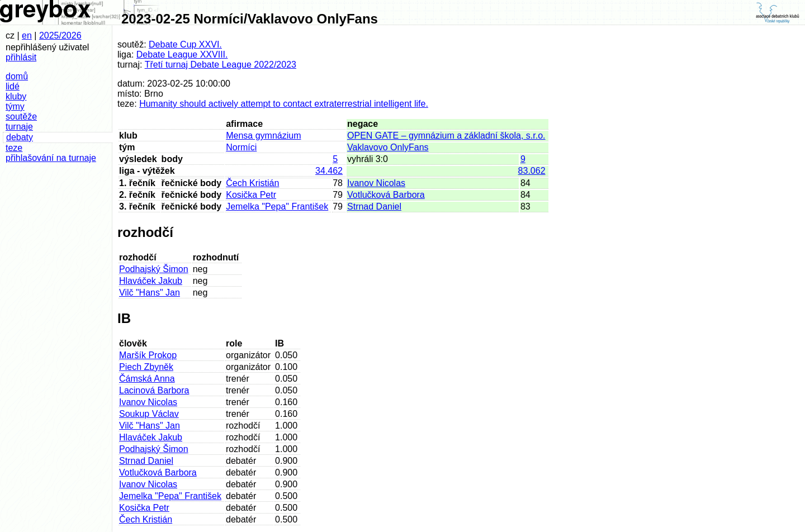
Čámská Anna (147, 379)
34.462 (329, 171)
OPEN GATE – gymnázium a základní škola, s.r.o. (446, 136)
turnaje (19, 127)
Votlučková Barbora (386, 195)
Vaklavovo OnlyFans (388, 147)
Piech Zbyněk (146, 367)
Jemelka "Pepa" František (277, 206)
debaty (20, 137)
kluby (16, 96)
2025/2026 (60, 35)
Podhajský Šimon (154, 269)
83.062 (532, 171)
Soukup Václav (149, 414)
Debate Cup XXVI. (185, 44)
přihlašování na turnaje (51, 158)
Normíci (241, 147)
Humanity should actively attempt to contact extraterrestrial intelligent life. (284, 104)
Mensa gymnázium (263, 136)
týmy (15, 106)
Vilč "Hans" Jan (150, 293)
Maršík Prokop (148, 355)
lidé (13, 86)
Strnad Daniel (374, 206)
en (27, 35)
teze (14, 148)
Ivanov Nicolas (376, 183)
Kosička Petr (251, 195)
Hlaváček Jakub (151, 281)
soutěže (21, 117)
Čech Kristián (252, 183)
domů (17, 76)
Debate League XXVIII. (182, 54)
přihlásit (21, 57)
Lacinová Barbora (154, 390)
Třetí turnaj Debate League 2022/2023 (221, 65)
